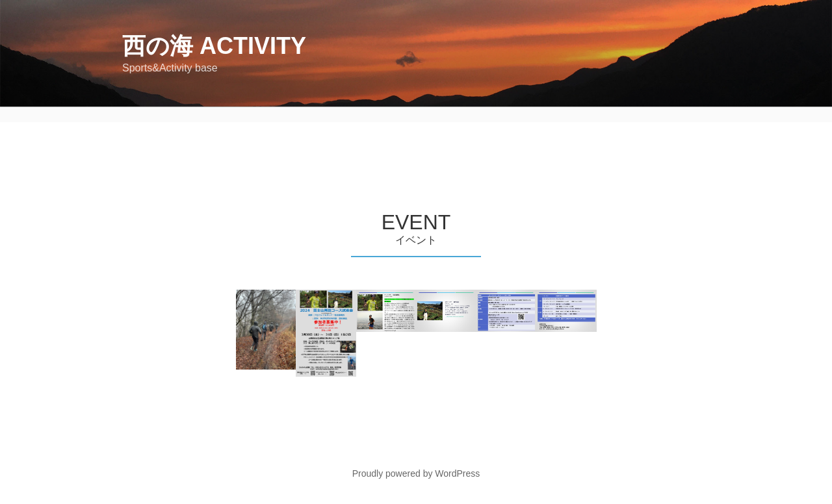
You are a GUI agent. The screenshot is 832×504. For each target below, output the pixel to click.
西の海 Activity (214, 46)
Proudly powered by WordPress (416, 473)
